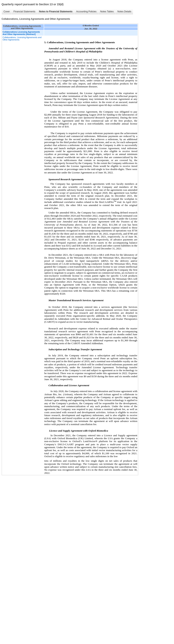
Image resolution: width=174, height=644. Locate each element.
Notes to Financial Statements (56, 12)
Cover (7, 12)
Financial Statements (24, 12)
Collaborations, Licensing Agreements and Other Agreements (22, 39)
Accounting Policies (86, 12)
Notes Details (124, 12)
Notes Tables (107, 12)
